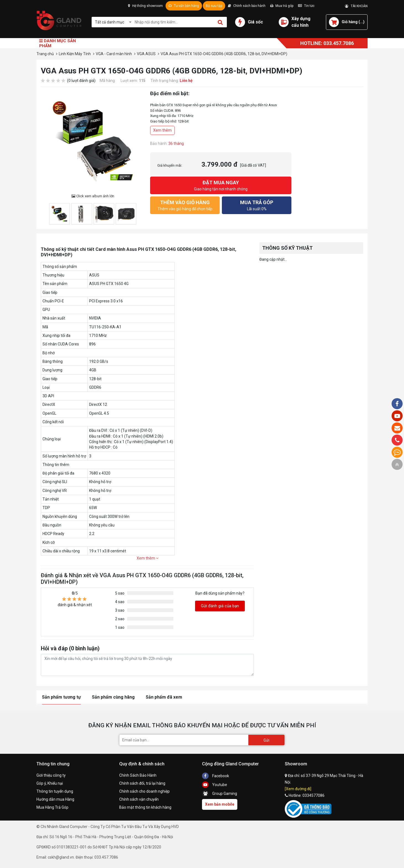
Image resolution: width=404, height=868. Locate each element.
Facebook (216, 776)
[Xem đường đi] (298, 789)
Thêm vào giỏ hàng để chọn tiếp (185, 205)
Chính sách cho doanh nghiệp (144, 791)
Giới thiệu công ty (51, 775)
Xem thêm (162, 130)
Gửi (266, 740)
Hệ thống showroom (145, 6)
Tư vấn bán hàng (184, 6)
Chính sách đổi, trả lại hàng (142, 783)
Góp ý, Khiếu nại (50, 783)
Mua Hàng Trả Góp (52, 807)
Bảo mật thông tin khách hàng (145, 807)
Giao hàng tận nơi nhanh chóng (221, 185)
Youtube (215, 785)
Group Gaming (220, 794)
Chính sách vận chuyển (139, 799)
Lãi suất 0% (257, 205)
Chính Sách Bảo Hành (138, 775)
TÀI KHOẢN (356, 6)
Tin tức (306, 6)
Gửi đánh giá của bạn (220, 606)
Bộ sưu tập (214, 6)
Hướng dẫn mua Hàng (55, 799)
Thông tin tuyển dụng (55, 791)
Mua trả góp (282, 6)
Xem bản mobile (220, 804)
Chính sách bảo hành (247, 6)
